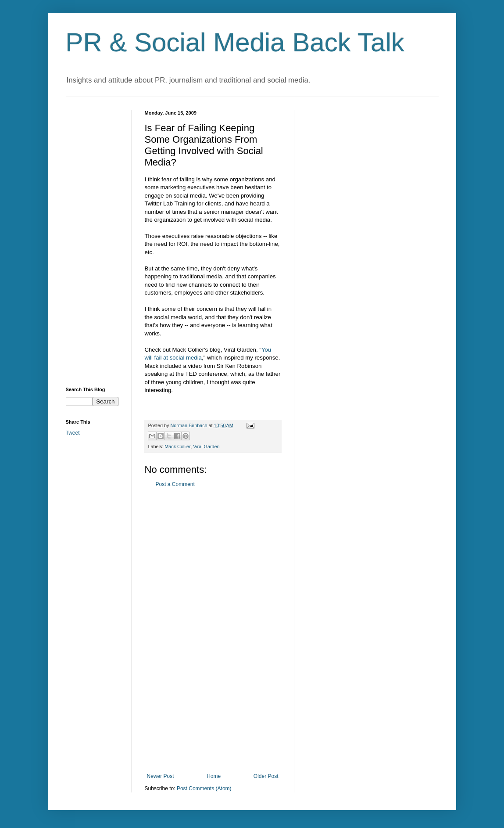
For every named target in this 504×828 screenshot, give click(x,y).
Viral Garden (206, 446)
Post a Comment (175, 484)
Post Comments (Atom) (204, 788)
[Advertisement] (213, 630)
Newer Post (161, 776)
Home (214, 776)
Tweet (73, 433)
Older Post (266, 776)
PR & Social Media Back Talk (235, 42)
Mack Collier (177, 446)
